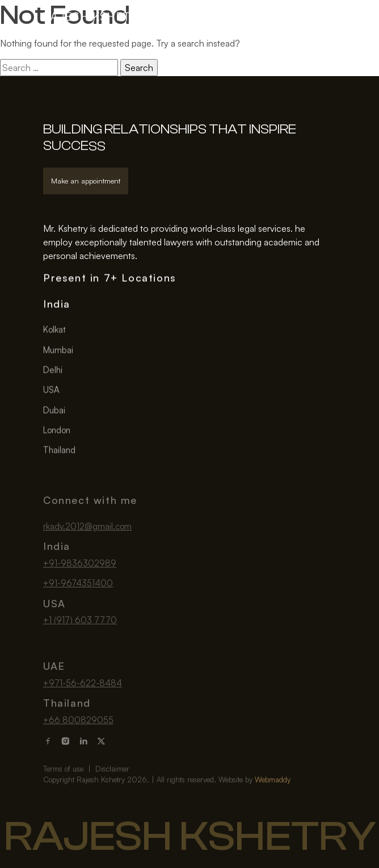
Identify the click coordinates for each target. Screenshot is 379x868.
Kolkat (54, 331)
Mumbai (58, 351)
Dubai (54, 411)
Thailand (59, 451)
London (57, 431)
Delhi (53, 371)
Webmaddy (273, 792)
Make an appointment (86, 181)
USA (51, 391)
